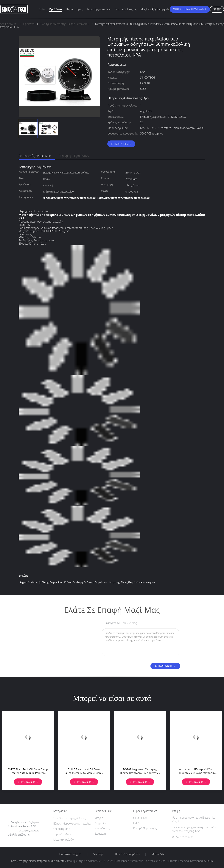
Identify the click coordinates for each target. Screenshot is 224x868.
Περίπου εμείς (74, 9)
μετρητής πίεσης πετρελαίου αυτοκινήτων (132, 582)
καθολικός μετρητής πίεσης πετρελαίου (85, 582)
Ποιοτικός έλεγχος (126, 9)
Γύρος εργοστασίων (99, 9)
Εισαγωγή (100, 834)
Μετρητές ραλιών (64, 840)
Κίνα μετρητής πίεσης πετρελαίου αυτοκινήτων (39, 861)
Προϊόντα (56, 9)
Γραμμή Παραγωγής (145, 828)
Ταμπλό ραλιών (62, 834)
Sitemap (98, 854)
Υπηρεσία (100, 823)
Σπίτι (42, 9)
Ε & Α (136, 823)
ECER (210, 861)
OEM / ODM (140, 818)
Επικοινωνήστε (121, 144)
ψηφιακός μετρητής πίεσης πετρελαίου (41, 582)
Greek (217, 9)
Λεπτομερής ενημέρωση (35, 156)
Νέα (175, 9)
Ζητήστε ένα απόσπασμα (190, 9)
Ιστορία (99, 818)
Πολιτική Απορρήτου (127, 854)
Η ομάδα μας (102, 828)
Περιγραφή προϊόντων (74, 156)
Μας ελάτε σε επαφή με (155, 9)
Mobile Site (158, 854)
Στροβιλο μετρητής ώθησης (70, 818)
